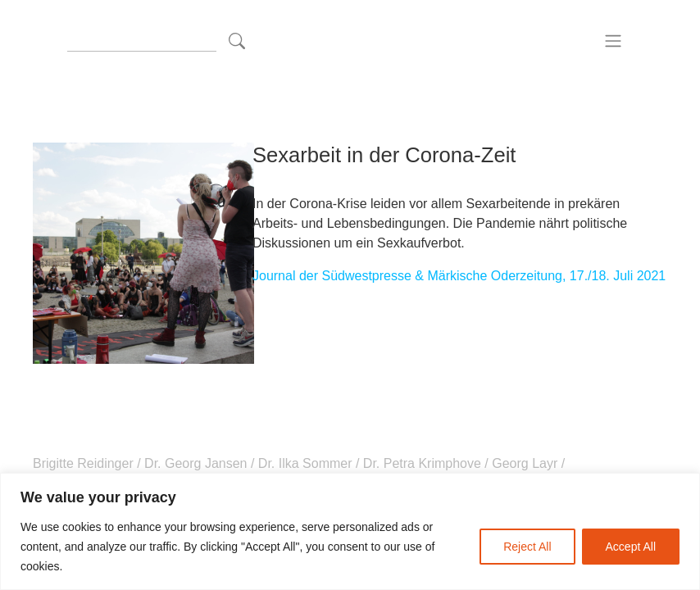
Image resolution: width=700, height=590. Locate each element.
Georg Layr (525, 463)
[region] (350, 531)
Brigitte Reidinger (85, 463)
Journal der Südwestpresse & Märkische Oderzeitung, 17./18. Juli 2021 (459, 276)
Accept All (631, 547)
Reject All (527, 547)
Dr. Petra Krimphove (422, 463)
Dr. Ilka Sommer (305, 463)
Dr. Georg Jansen (196, 463)
